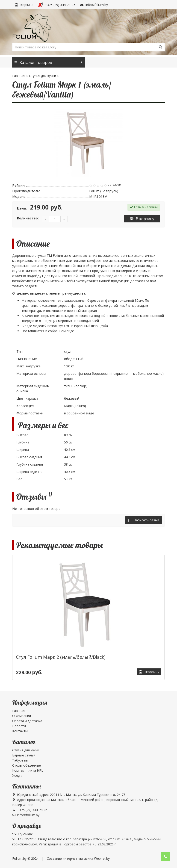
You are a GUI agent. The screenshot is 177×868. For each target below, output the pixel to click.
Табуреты (20, 760)
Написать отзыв (144, 520)
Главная (19, 76)
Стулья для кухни (43, 76)
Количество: (28, 218)
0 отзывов (114, 185)
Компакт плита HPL (28, 770)
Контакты (20, 731)
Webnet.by (102, 858)
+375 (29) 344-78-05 (57, 5)
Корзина (24, 5)
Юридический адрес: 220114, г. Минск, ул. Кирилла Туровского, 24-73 (69, 795)
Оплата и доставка (27, 721)
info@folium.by (94, 5)
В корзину (142, 219)
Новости (19, 726)
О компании (22, 716)
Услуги (17, 775)
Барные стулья (24, 755)
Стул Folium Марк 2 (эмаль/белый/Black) (61, 657)
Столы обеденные (27, 765)
